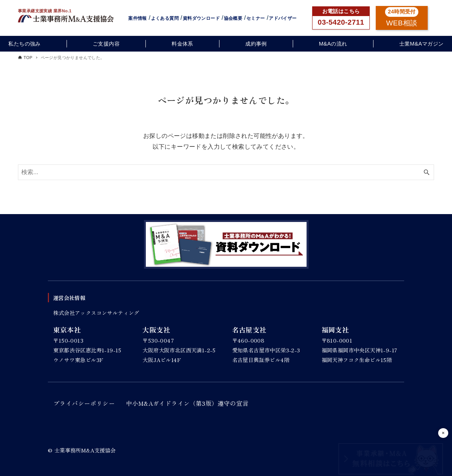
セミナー (256, 18)
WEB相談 (402, 23)
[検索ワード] (226, 172)
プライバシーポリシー (84, 403)
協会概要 (233, 18)
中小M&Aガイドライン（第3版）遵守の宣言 (187, 403)
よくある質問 (165, 18)
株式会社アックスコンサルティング (96, 313)
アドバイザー (283, 18)
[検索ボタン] (427, 172)
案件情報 (138, 18)
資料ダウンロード (201, 18)
